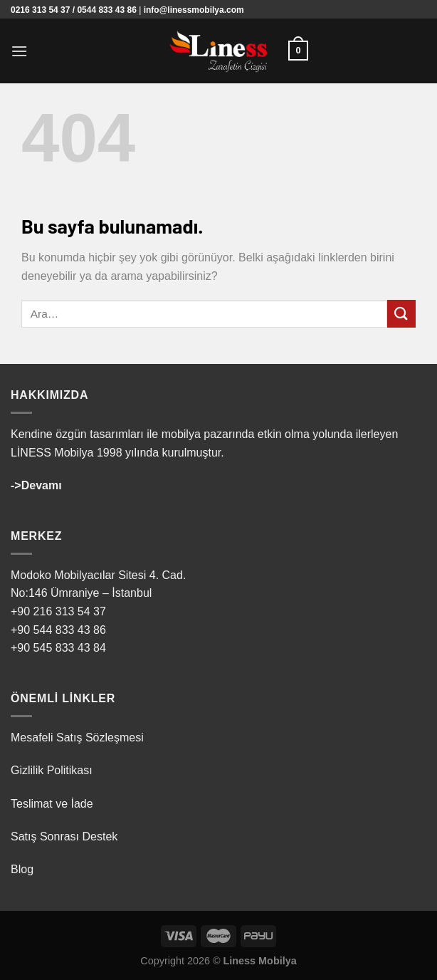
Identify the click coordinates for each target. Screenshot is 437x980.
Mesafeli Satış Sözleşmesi (77, 737)
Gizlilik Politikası (52, 770)
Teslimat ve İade (52, 804)
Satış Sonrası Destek (64, 836)
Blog (22, 869)
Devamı (42, 485)
